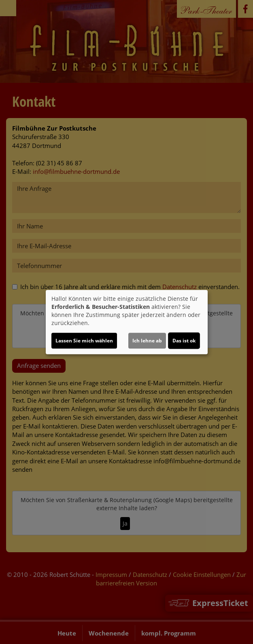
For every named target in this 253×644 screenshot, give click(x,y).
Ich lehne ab (147, 341)
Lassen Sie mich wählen (84, 341)
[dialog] (127, 322)
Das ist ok (184, 341)
